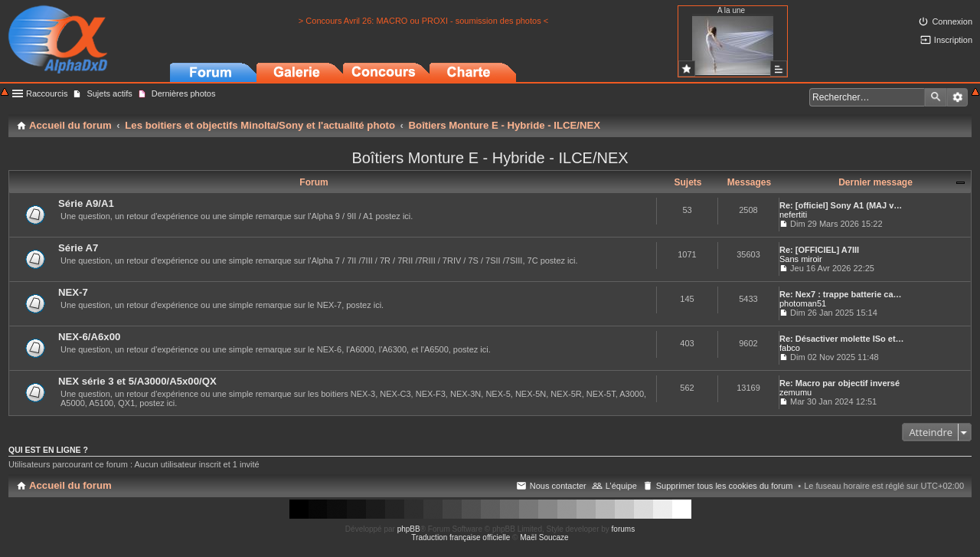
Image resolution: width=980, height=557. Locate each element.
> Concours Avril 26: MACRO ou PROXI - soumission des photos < (423, 21)
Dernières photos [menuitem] (184, 93)
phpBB (409, 529)
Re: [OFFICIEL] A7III (819, 250)
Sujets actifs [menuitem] (109, 93)
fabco (790, 348)
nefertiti (793, 215)
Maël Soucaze (544, 537)
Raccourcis (47, 93)
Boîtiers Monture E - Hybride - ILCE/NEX (490, 158)
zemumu (795, 392)
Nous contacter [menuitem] (558, 486)
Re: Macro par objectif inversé (840, 383)
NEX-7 (73, 292)
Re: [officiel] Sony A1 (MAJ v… (841, 205)
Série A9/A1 (86, 203)
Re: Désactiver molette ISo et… (842, 339)
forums (624, 529)
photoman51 (803, 303)
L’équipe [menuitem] (621, 486)
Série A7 (78, 248)
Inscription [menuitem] (953, 40)
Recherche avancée (957, 97)
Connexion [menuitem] (952, 21)
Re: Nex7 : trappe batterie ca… (841, 294)
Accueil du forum (70, 485)
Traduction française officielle (461, 537)
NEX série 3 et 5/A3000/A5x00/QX (137, 381)
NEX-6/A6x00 (89, 337)
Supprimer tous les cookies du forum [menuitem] (725, 486)
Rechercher (936, 97)
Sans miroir (801, 259)
